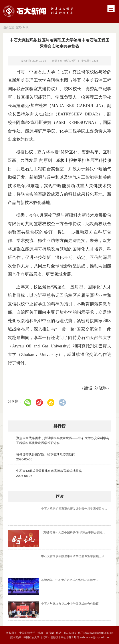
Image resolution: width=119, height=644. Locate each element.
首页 (18, 28)
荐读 (59, 496)
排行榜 (59, 426)
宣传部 (50, 633)
